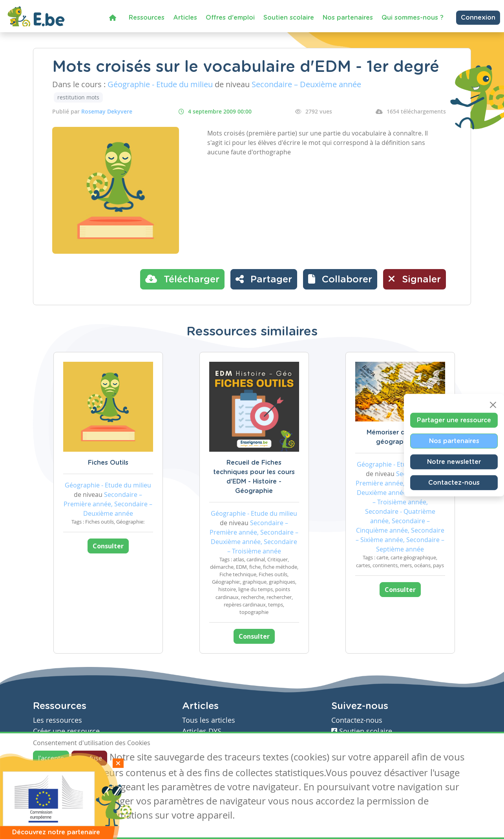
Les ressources (58, 720)
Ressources (147, 18)
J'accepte (51, 758)
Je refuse (89, 758)
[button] (340, 279)
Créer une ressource (66, 731)
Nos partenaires (348, 18)
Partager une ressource (454, 420)
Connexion (478, 18)
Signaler (415, 279)
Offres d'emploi (230, 18)
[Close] (493, 405)
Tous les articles (209, 720)
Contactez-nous (454, 483)
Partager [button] (264, 279)
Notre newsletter (454, 462)
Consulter (108, 546)
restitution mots (78, 97)
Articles (185, 18)
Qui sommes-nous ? (413, 18)
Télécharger (182, 279)
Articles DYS (202, 731)
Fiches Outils (108, 463)
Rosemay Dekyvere (107, 111)
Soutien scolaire (289, 18)
